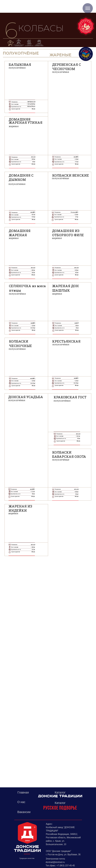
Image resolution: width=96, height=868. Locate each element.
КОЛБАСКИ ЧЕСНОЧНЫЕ (20, 343)
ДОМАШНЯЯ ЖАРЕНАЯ (20, 233)
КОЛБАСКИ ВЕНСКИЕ (71, 175)
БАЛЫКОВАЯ (20, 65)
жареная (14, 238)
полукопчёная (17, 68)
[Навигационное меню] (88, 8)
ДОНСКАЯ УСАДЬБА (26, 397)
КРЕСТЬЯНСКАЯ (66, 341)
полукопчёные (60, 178)
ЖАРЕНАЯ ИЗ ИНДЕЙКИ (20, 508)
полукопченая (17, 184)
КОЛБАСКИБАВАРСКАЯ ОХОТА (69, 454)
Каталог (60, 803)
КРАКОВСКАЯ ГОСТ (70, 397)
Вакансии (24, 812)
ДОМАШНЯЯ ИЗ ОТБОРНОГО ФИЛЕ (68, 233)
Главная (23, 792)
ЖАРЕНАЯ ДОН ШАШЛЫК (65, 288)
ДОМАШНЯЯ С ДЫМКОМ (21, 177)
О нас (21, 802)
